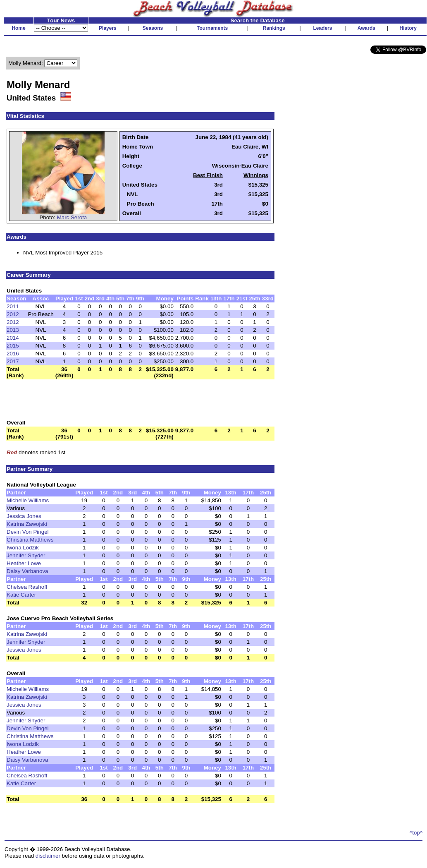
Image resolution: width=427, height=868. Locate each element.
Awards (366, 28)
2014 (13, 338)
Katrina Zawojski (27, 524)
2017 (13, 361)
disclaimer (48, 856)
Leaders (322, 28)
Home (18, 28)
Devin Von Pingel (28, 532)
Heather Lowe (24, 563)
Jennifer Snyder (26, 555)
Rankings (274, 28)
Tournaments (212, 28)
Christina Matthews (30, 540)
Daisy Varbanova (27, 571)
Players (108, 28)
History (408, 28)
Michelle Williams (28, 500)
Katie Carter (21, 595)
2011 (13, 306)
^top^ (416, 833)
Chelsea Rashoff (27, 587)
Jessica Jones (24, 516)
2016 (13, 354)
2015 (13, 346)
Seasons (153, 28)
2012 (13, 314)
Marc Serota (72, 217)
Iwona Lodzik (23, 548)
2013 (13, 330)
